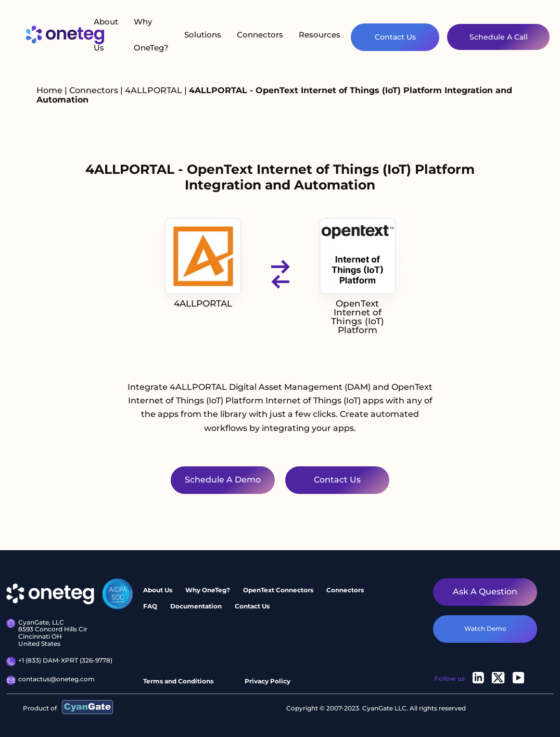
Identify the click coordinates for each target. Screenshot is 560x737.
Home (49, 90)
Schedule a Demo (223, 480)
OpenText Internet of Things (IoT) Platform (358, 277)
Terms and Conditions (178, 681)
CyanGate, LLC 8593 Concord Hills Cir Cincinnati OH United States (47, 633)
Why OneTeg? (151, 35)
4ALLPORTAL (155, 90)
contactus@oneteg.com (50, 680)
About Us (106, 35)
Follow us (450, 678)
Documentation (196, 606)
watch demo (485, 628)
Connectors (260, 35)
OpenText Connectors (278, 590)
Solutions (203, 35)
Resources (320, 35)
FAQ (150, 606)
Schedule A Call (499, 37)
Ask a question (485, 592)
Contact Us (395, 37)
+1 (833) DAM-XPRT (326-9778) (59, 662)
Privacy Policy (268, 681)
